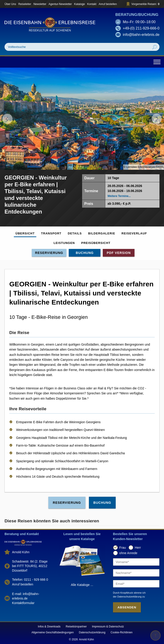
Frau (123, 548)
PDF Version (119, 253)
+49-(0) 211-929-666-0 (141, 28)
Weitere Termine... (119, 196)
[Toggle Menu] (157, 62)
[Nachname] (136, 573)
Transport (51, 233)
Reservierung (49, 253)
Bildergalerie (102, 233)
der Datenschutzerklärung (127, 597)
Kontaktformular (23, 603)
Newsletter (40, 4)
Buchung (85, 253)
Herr (138, 548)
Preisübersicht (96, 243)
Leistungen (64, 243)
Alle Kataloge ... (82, 585)
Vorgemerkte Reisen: (142, 4)
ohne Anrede (128, 553)
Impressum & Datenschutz (108, 627)
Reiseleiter (25, 4)
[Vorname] (136, 562)
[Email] (136, 584)
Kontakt (92, 4)
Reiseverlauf (134, 233)
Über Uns (10, 4)
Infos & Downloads (49, 627)
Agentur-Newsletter (60, 4)
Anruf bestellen (108, 4)
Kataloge (80, 4)
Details (75, 233)
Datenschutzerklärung (92, 632)
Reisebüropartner (76, 627)
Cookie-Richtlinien (122, 632)
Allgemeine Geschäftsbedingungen (53, 632)
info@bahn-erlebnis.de (141, 35)
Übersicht (25, 233)
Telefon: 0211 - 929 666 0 (30, 580)
